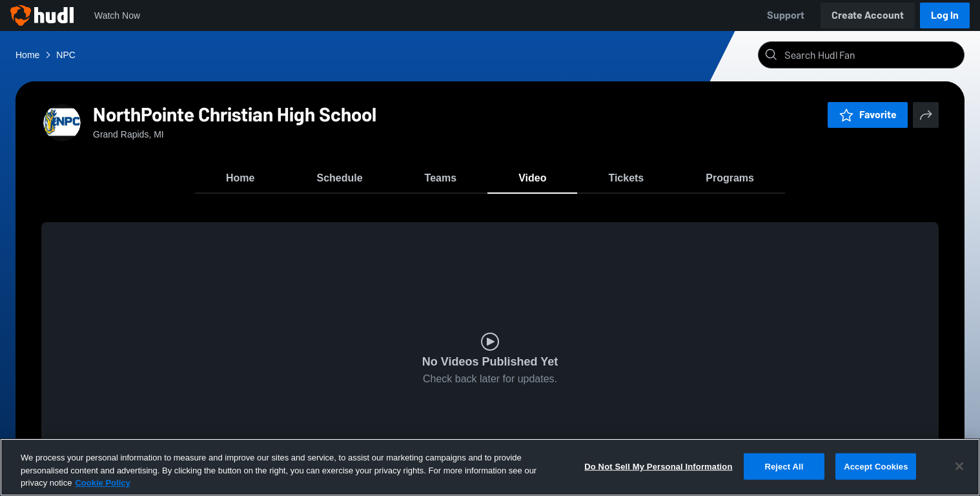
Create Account (868, 15)
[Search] (872, 55)
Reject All (784, 466)
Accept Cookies (876, 466)
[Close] (959, 466)
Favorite (868, 115)
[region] (490, 467)
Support (786, 15)
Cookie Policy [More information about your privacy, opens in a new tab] (102, 483)
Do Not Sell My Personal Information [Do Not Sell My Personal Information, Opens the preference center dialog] (658, 466)
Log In (945, 15)
